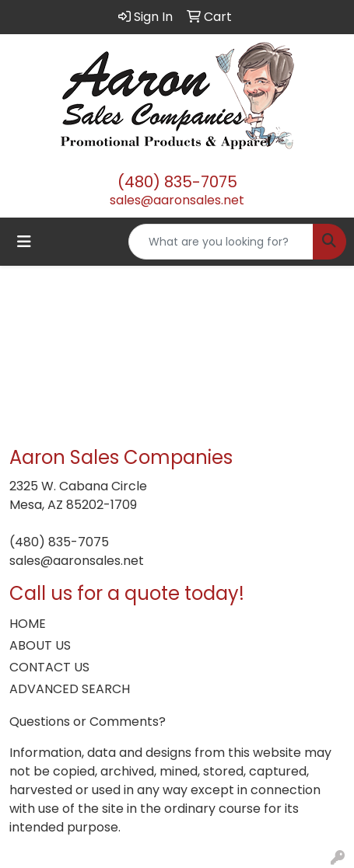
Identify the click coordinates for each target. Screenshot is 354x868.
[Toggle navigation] (24, 242)
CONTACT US (49, 667)
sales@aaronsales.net (177, 200)
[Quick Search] (221, 242)
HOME (28, 624)
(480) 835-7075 (177, 182)
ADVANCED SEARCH (70, 689)
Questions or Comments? (88, 722)
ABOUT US (40, 645)
